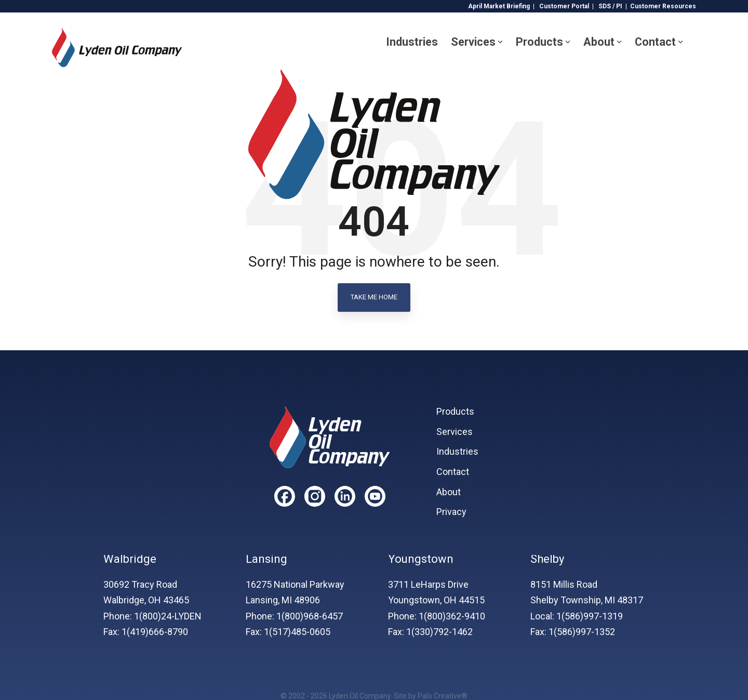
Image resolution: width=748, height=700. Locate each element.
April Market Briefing (499, 6)
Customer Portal (564, 6)
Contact (659, 42)
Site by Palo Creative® (431, 696)
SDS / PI (610, 6)
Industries (412, 42)
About (603, 42)
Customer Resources (663, 6)
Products (543, 42)
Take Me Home (374, 297)
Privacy (451, 512)
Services (477, 42)
